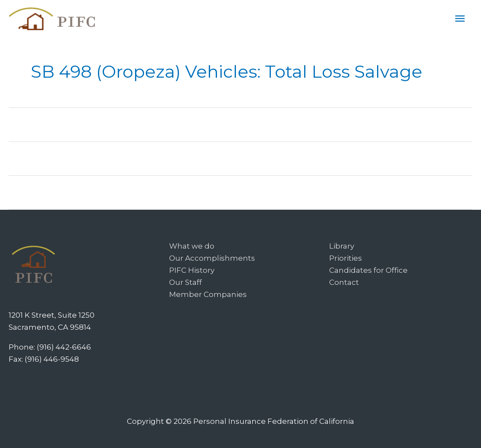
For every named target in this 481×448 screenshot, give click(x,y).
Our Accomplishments (212, 258)
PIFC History (192, 270)
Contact (344, 282)
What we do (192, 246)
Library (342, 246)
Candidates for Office (368, 270)
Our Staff (185, 282)
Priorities (346, 258)
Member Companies (208, 294)
